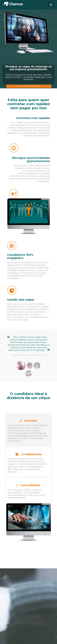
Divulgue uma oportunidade (29, 86)
